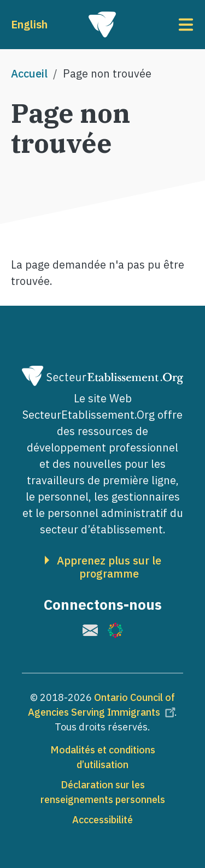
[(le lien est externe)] (90, 630)
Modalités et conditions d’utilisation (103, 757)
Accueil (29, 73)
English (29, 24)
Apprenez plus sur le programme (109, 567)
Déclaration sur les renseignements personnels (103, 792)
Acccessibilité (102, 820)
